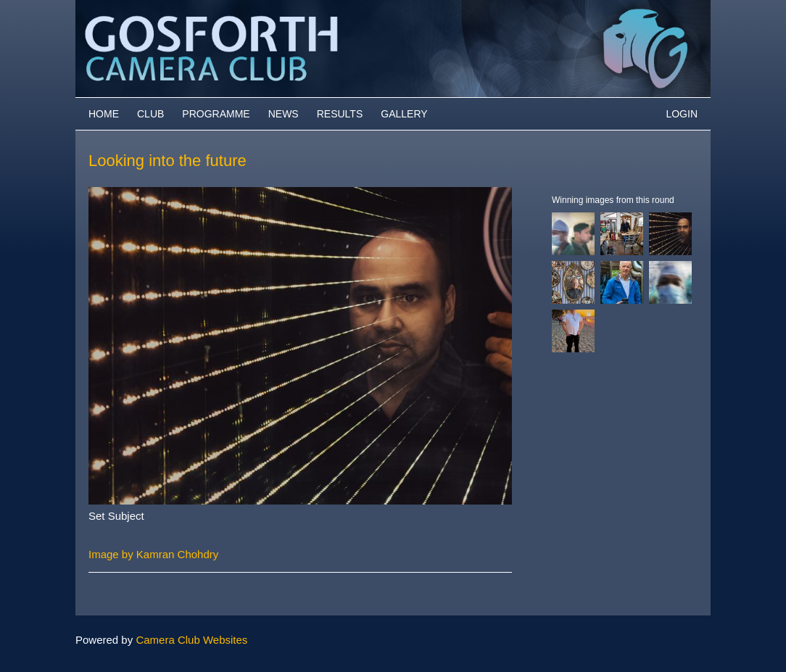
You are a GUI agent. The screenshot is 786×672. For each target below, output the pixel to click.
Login (682, 114)
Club (150, 114)
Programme (216, 114)
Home (104, 114)
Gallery (404, 114)
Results (340, 114)
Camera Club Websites (191, 640)
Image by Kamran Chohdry (153, 554)
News (284, 114)
